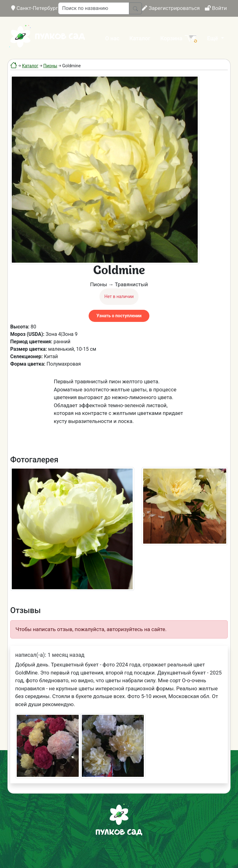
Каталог (140, 38)
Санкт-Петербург (35, 8)
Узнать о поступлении (119, 316)
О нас (112, 38)
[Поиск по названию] (94, 8)
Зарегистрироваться (171, 8)
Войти (216, 8)
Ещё (213, 38)
